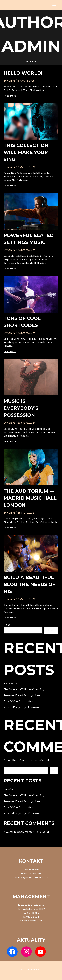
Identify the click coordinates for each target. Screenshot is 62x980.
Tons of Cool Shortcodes (18, 701)
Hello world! (23, 73)
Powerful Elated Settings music (22, 695)
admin (11, 81)
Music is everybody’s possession (21, 408)
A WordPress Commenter (19, 760)
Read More (10, 96)
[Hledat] (54, 770)
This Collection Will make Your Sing (26, 152)
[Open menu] (54, 5)
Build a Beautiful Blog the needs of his (29, 584)
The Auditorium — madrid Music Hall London (30, 498)
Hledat (8, 625)
